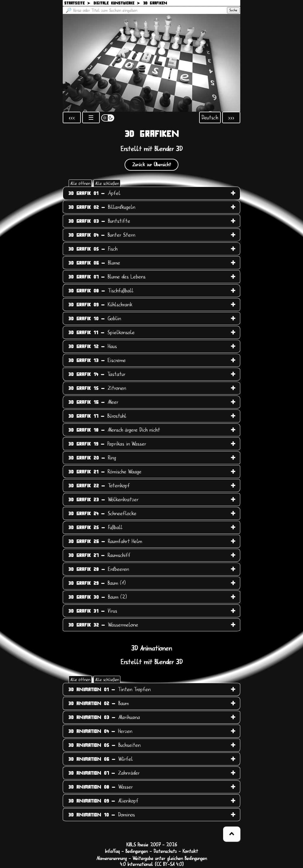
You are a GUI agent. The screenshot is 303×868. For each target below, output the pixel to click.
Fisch (93, 249)
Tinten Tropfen (109, 689)
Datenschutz (165, 851)
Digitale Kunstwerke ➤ (117, 3)
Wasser (101, 787)
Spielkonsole (101, 332)
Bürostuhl (97, 416)
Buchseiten (104, 745)
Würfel (101, 759)
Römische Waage (105, 472)
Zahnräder (104, 773)
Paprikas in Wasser (107, 444)
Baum (99, 703)
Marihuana (104, 717)
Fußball (95, 527)
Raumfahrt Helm (105, 541)
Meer (93, 402)
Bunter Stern (102, 235)
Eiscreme (97, 360)
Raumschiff (99, 555)
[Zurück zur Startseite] (151, 63)
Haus (93, 346)
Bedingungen (137, 851)
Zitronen (97, 388)
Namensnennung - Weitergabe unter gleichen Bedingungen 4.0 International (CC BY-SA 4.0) (152, 861)
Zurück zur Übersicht (152, 165)
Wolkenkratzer (103, 499)
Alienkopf (103, 801)
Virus (93, 611)
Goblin (95, 318)
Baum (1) (97, 583)
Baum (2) (98, 597)
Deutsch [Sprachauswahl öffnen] (210, 117)
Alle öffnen (80, 183)
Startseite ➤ (77, 3)
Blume (94, 263)
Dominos (102, 815)
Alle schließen (107, 183)
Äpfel (94, 193)
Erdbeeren (99, 569)
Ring (92, 458)
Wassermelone (103, 625)
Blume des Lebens (107, 277)
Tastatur (97, 374)
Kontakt (190, 851)
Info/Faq (112, 851)
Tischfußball (101, 291)
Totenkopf (99, 486)
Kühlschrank (100, 305)
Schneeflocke (102, 513)
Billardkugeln (102, 207)
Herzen (100, 731)
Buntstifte (99, 221)
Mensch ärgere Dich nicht (114, 430)
